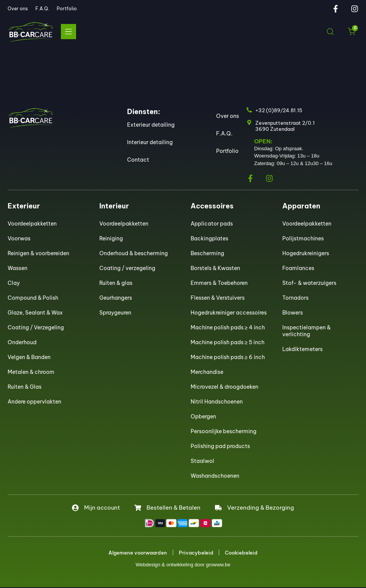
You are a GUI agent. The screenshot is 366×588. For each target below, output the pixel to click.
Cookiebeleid (242, 553)
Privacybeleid (196, 553)
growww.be (218, 565)
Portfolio (67, 9)
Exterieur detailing (151, 125)
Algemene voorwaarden (138, 553)
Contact (138, 160)
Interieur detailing (150, 142)
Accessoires (212, 206)
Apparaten (301, 206)
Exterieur (24, 206)
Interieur (114, 206)
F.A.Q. (42, 9)
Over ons (18, 9)
